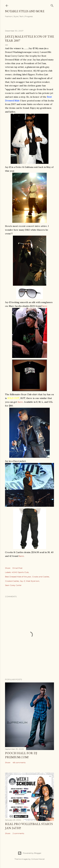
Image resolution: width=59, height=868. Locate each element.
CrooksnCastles (12, 581)
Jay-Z (22, 581)
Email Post (18, 568)
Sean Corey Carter (13, 585)
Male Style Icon (33, 581)
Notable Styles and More (25, 11)
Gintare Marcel (38, 859)
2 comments (18, 833)
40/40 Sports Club (20, 572)
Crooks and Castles (41, 577)
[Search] (52, 5)
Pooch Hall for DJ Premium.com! (21, 755)
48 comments (19, 762)
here (45, 306)
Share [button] (8, 568)
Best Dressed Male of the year (18, 577)
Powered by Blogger (30, 853)
